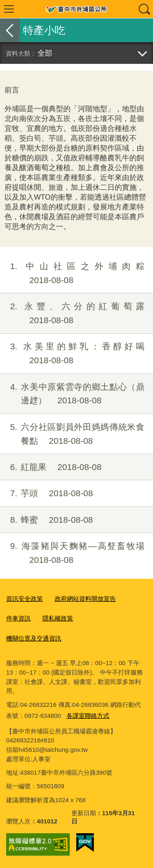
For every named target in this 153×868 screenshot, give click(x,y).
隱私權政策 (58, 618)
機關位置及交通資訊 (34, 638)
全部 (45, 53)
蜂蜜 (47, 520)
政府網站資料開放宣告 (85, 599)
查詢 (144, 9)
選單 (9, 9)
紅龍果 (51, 467)
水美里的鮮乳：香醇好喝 (72, 353)
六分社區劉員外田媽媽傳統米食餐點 (72, 434)
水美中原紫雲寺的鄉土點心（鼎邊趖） (72, 394)
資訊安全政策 (24, 599)
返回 (10, 30)
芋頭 (47, 493)
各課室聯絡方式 (88, 716)
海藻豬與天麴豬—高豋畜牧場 (72, 553)
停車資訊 (18, 618)
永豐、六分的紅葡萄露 (72, 313)
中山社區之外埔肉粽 (72, 273)
